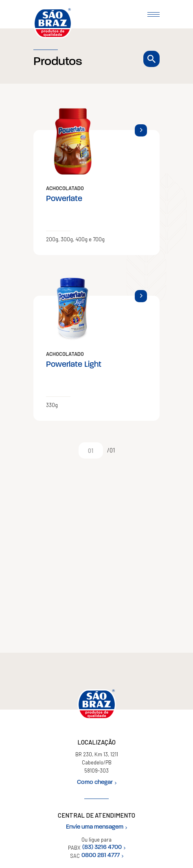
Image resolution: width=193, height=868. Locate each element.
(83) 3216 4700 (104, 847)
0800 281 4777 (102, 856)
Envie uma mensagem (96, 827)
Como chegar (97, 782)
